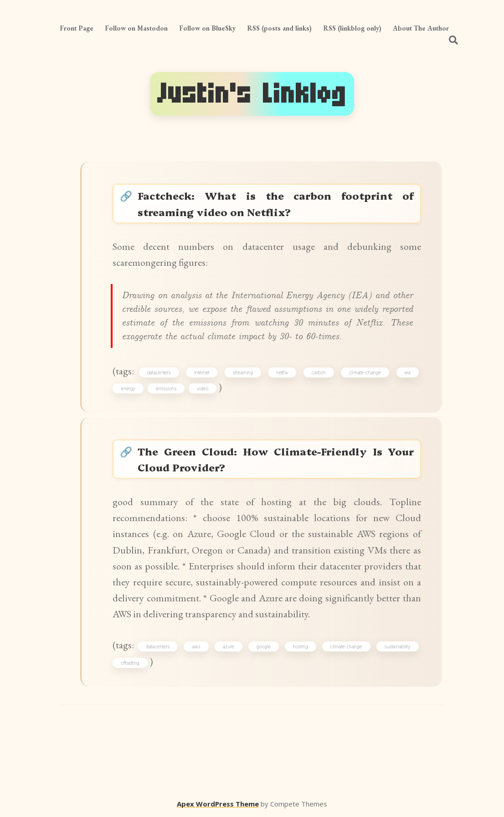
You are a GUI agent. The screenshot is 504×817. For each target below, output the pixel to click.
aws (196, 646)
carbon (319, 372)
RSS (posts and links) (279, 28)
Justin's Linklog (252, 94)
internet (202, 372)
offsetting (130, 663)
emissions (166, 388)
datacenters (159, 372)
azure (229, 646)
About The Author (421, 28)
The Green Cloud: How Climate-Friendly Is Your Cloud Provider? (275, 459)
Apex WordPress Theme (218, 804)
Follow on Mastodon (136, 28)
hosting (301, 646)
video (203, 388)
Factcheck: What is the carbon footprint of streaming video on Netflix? (275, 203)
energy (128, 388)
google (264, 646)
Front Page (77, 28)
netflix (282, 372)
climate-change (365, 372)
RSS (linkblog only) (352, 28)
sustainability (398, 646)
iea (408, 372)
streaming (243, 372)
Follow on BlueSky (207, 28)
